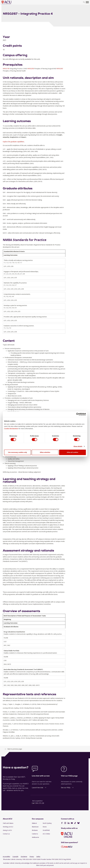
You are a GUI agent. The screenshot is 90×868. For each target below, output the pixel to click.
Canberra (35, 834)
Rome (45, 827)
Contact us (6, 834)
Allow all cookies (72, 452)
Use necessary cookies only (17, 452)
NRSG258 (31, 69)
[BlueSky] (78, 823)
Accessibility (6, 857)
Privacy (32, 857)
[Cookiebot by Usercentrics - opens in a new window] (78, 414)
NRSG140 (6, 69)
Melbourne (35, 837)
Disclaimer (24, 857)
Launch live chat (37, 788)
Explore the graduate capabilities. (14, 142)
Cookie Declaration (11, 429)
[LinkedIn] (69, 823)
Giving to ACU (7, 830)
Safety (38, 857)
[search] (84, 2)
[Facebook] (62, 823)
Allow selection (45, 452)
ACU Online (46, 834)
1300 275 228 (39, 803)
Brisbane (35, 830)
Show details (78, 446)
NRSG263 (60, 69)
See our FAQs (66, 788)
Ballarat (34, 823)
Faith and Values (8, 823)
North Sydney (47, 823)
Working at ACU (8, 827)
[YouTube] (72, 823)
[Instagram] (65, 823)
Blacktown (35, 827)
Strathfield (46, 830)
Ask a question (37, 801)
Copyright (15, 857)
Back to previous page (15, 749)
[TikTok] (75, 823)
